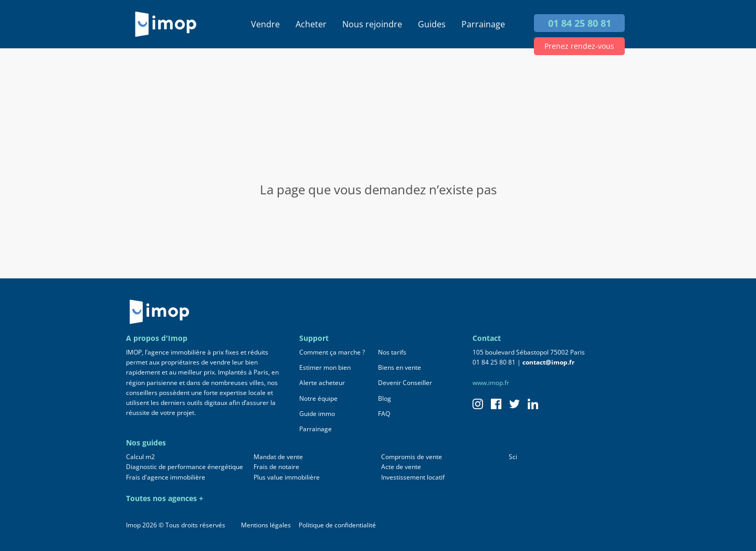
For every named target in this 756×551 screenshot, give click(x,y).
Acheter (311, 24)
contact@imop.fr (548, 362)
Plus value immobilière (287, 477)
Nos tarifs (392, 352)
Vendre (265, 24)
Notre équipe (318, 398)
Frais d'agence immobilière (166, 477)
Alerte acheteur (322, 383)
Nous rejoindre (372, 24)
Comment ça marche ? (332, 352)
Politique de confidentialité (337, 525)
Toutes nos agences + (165, 498)
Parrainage (483, 24)
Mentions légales (266, 525)
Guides (432, 24)
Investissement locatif (413, 477)
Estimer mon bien (325, 367)
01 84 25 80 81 (580, 23)
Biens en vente (400, 367)
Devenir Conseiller (405, 383)
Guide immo (317, 414)
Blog (385, 398)
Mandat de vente (278, 457)
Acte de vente (401, 467)
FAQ (384, 414)
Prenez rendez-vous (579, 46)
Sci (513, 457)
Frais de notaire (276, 467)
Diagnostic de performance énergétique (185, 467)
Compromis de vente (412, 457)
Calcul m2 (140, 457)
